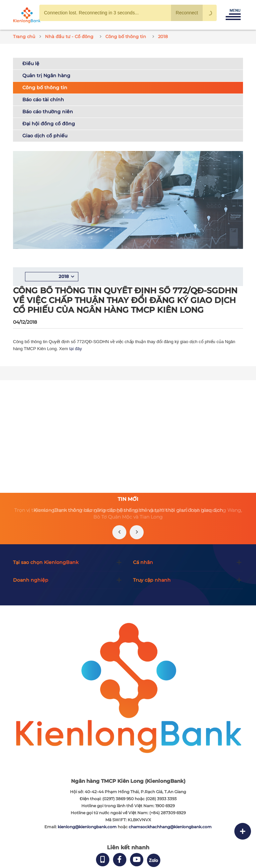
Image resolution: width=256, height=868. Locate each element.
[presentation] (119, 532)
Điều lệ (31, 63)
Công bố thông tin (45, 88)
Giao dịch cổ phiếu (45, 136)
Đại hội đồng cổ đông (49, 124)
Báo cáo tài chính (43, 100)
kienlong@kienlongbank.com (88, 827)
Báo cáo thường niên (48, 112)
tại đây (76, 349)
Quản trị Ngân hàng (46, 76)
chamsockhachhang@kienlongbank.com (170, 827)
